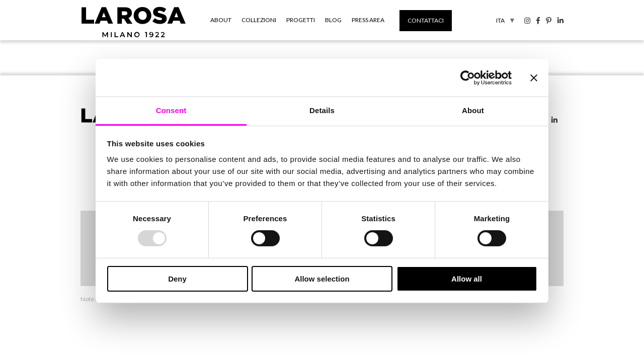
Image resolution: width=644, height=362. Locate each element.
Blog (333, 20)
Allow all (467, 279)
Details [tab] (322, 110)
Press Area (368, 20)
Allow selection (322, 279)
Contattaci (426, 20)
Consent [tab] (171, 110)
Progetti (301, 20)
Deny (177, 279)
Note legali (95, 299)
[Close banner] (534, 77)
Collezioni (259, 20)
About (221, 20)
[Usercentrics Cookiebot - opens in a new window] (468, 77)
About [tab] (473, 110)
